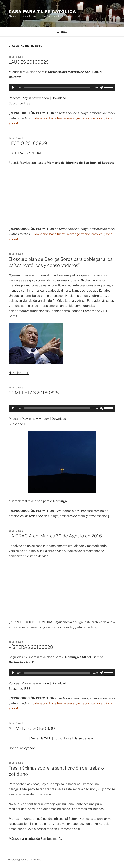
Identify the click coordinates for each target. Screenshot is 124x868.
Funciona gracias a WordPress (24, 860)
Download (59, 98)
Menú (62, 32)
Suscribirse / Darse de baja (74, 738)
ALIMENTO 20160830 (32, 728)
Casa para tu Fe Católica (42, 12)
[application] (62, 88)
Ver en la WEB (41, 738)
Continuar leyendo (22, 748)
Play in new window (36, 98)
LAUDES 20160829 (29, 62)
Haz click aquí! (19, 373)
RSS (27, 103)
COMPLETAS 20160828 (34, 393)
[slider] (57, 88)
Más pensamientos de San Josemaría (35, 839)
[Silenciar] (102, 88)
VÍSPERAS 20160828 (31, 647)
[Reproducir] (13, 88)
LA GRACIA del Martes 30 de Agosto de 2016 (55, 536)
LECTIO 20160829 (28, 143)
